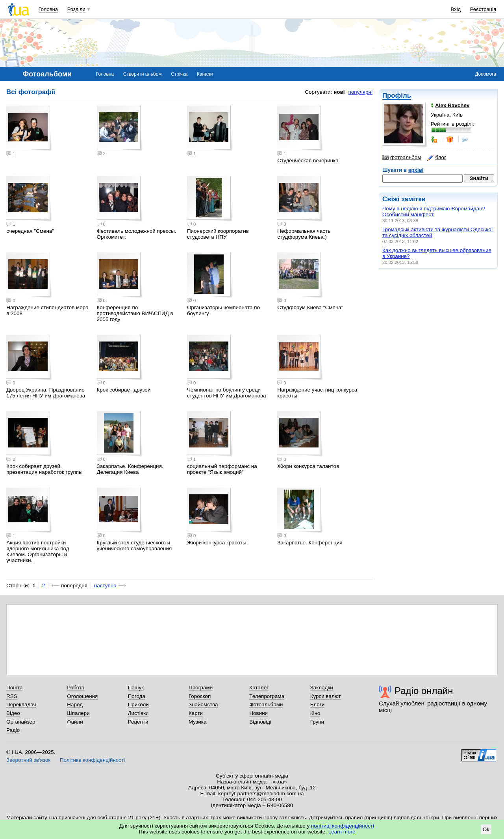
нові (339, 92)
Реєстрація (483, 9)
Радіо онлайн (424, 691)
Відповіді (260, 722)
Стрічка (179, 74)
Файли (75, 722)
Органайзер (21, 722)
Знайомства (203, 704)
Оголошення (82, 696)
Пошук (136, 688)
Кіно (315, 713)
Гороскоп (200, 696)
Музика (197, 722)
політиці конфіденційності (343, 826)
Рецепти (138, 722)
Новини (258, 713)
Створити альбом (143, 74)
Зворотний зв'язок (28, 760)
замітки (413, 199)
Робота (76, 688)
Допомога (485, 74)
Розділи (76, 9)
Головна (48, 9)
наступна (105, 586)
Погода (137, 696)
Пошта (14, 688)
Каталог (259, 688)
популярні (360, 92)
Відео (13, 713)
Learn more (342, 832)
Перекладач (21, 704)
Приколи (138, 704)
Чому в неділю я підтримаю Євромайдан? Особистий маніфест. (434, 212)
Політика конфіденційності (92, 760)
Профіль (397, 96)
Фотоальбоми (266, 704)
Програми (201, 688)
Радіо (13, 730)
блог (436, 158)
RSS (12, 696)
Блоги (318, 704)
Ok (486, 829)
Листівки (138, 713)
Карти (196, 713)
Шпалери (78, 713)
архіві (416, 170)
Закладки (322, 688)
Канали (205, 74)
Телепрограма (267, 696)
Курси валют (326, 696)
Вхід (456, 9)
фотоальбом (402, 158)
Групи (317, 722)
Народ (75, 704)
